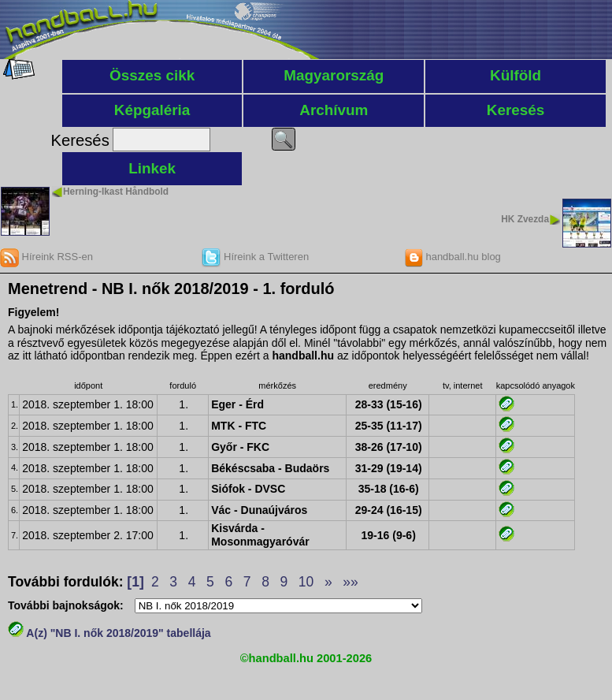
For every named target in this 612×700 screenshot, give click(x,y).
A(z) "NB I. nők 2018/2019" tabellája (109, 633)
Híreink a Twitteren (255, 257)
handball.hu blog (453, 257)
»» (350, 582)
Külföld (516, 75)
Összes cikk (152, 75)
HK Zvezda (525, 219)
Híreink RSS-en (46, 257)
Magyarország (334, 75)
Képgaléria (152, 110)
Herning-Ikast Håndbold (116, 192)
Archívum (334, 110)
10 (306, 582)
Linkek (152, 168)
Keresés (516, 110)
